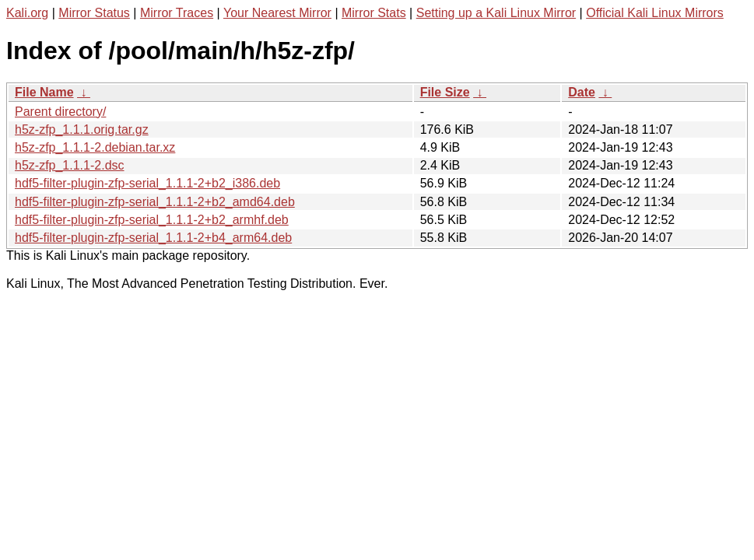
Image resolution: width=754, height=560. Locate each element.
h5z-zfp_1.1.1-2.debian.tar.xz (95, 147)
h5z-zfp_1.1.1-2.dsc (70, 165)
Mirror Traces (177, 13)
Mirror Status (94, 13)
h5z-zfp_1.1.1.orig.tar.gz (82, 129)
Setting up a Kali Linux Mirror (496, 13)
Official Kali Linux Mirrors (655, 13)
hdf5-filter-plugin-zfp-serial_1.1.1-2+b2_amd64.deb (155, 202)
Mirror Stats (374, 13)
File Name (44, 92)
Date (582, 92)
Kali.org (27, 13)
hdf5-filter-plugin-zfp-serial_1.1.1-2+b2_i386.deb (147, 183)
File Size (445, 92)
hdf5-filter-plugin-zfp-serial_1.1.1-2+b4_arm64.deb (153, 238)
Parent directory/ (60, 112)
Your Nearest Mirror (277, 13)
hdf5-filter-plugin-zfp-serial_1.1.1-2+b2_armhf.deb (152, 220)
